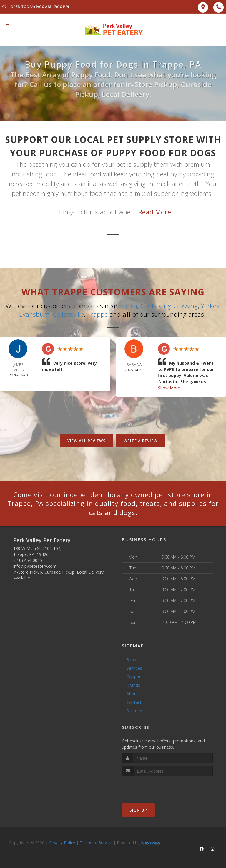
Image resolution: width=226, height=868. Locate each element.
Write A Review (141, 441)
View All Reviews (87, 441)
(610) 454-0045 (28, 560)
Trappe (97, 314)
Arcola (128, 306)
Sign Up (138, 810)
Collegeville (68, 314)
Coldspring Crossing (169, 306)
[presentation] (153, 787)
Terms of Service (96, 843)
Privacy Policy (62, 843)
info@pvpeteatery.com (35, 566)
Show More (169, 388)
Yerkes (210, 306)
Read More (155, 212)
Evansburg (34, 314)
